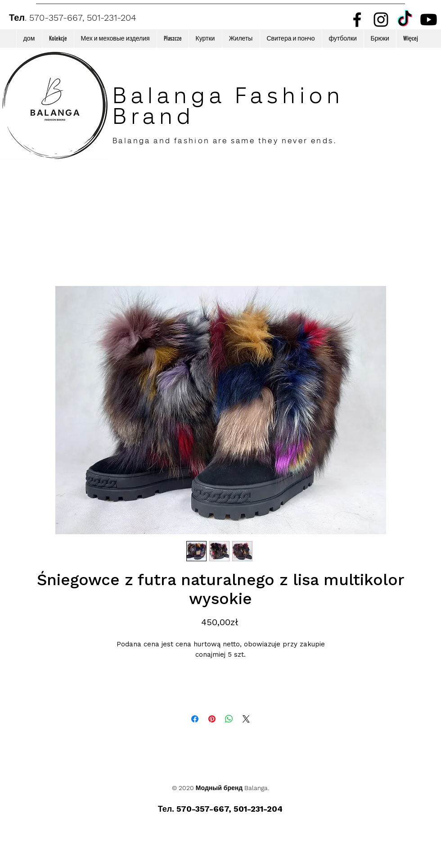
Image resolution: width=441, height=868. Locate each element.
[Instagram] (381, 20)
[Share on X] (246, 719)
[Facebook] (357, 20)
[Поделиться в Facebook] (195, 719)
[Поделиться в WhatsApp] (229, 719)
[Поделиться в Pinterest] (212, 719)
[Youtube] (429, 20)
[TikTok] (405, 20)
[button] (58, 39)
